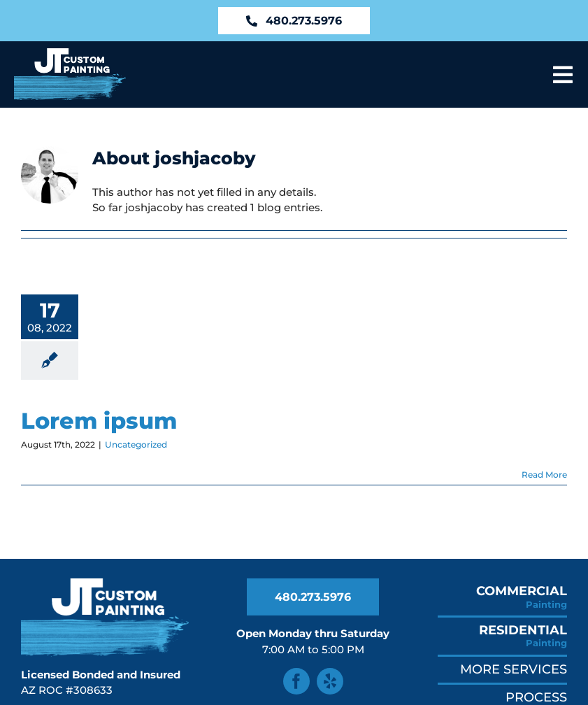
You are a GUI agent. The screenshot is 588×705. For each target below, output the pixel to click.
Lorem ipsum (99, 421)
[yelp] (330, 681)
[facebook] (296, 681)
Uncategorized (136, 444)
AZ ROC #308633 (67, 690)
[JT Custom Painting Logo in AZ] (70, 54)
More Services (514, 669)
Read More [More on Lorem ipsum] (544, 475)
